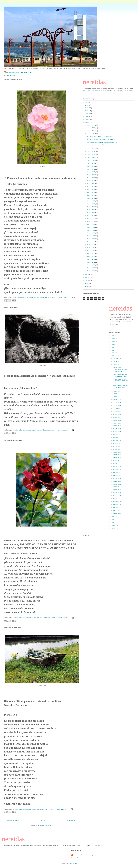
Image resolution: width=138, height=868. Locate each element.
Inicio (43, 820)
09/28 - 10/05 (91, 172)
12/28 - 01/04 (91, 125)
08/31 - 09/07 (91, 183)
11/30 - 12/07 (91, 134)
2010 (87, 283)
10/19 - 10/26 (91, 163)
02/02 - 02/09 (91, 259)
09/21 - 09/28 (91, 175)
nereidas (94, 82)
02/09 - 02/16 (91, 256)
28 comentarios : (63, 430)
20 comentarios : (63, 618)
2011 (87, 280)
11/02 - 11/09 (91, 157)
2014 (87, 122)
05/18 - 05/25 (91, 215)
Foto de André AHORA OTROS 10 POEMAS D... (102, 142)
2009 (87, 286)
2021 (87, 102)
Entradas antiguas (72, 820)
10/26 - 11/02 (91, 160)
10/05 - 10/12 (91, 169)
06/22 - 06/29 (91, 201)
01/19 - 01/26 (91, 265)
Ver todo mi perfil (9, 75)
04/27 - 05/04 (91, 224)
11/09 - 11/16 (91, 154)
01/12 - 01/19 (91, 268)
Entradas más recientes (13, 820)
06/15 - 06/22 (91, 204)
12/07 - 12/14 (91, 131)
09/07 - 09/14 (91, 181)
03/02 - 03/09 (91, 247)
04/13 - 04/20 (91, 230)
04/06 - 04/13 (91, 233)
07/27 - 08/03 (91, 198)
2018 (87, 111)
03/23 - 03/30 (91, 239)
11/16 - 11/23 (91, 151)
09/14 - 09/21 (91, 178)
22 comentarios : (64, 297)
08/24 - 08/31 (91, 186)
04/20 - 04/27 (91, 227)
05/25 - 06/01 (91, 213)
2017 (87, 114)
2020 (87, 105)
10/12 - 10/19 (91, 166)
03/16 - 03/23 (91, 242)
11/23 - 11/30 (91, 149)
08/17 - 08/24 (91, 189)
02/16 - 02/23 (91, 253)
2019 (87, 108)
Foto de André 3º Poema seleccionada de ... (99, 136)
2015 (87, 120)
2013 (87, 274)
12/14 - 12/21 (91, 128)
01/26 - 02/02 (91, 262)
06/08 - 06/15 (91, 207)
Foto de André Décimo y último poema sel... (100, 145)
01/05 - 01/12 (91, 271)
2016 (87, 117)
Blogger (75, 863)
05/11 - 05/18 (91, 218)
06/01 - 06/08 (91, 210)
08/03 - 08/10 (91, 195)
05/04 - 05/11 (91, 221)
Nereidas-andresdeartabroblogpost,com (19, 72)
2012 (87, 277)
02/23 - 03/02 (91, 250)
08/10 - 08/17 (91, 192)
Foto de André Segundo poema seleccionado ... (101, 139)
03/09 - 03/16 (91, 245)
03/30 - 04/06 (91, 236)
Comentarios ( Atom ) (46, 826)
